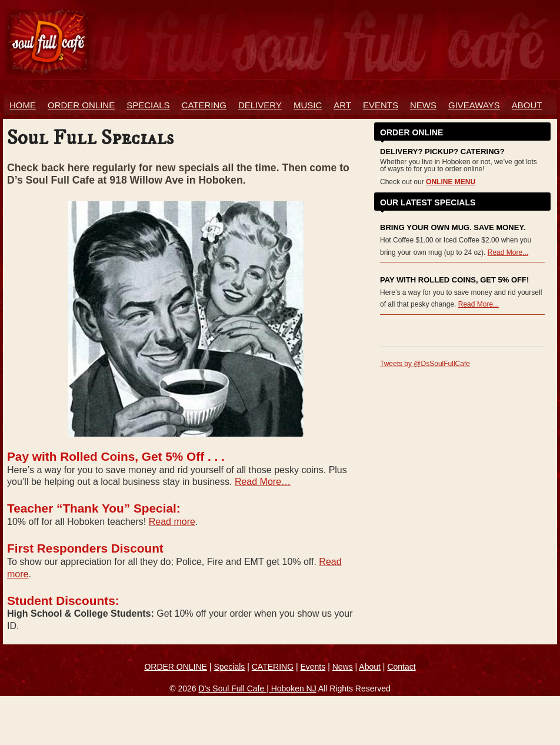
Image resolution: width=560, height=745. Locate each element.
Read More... (508, 252)
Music (308, 105)
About (527, 105)
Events (381, 105)
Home (23, 105)
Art (342, 105)
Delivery (260, 105)
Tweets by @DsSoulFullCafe (425, 364)
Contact (401, 667)
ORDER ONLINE (81, 105)
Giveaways (474, 105)
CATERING (273, 667)
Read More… (263, 482)
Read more (172, 522)
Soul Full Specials (90, 138)
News (423, 105)
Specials (148, 105)
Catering (204, 105)
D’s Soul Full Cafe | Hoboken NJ (257, 689)
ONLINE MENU (451, 182)
